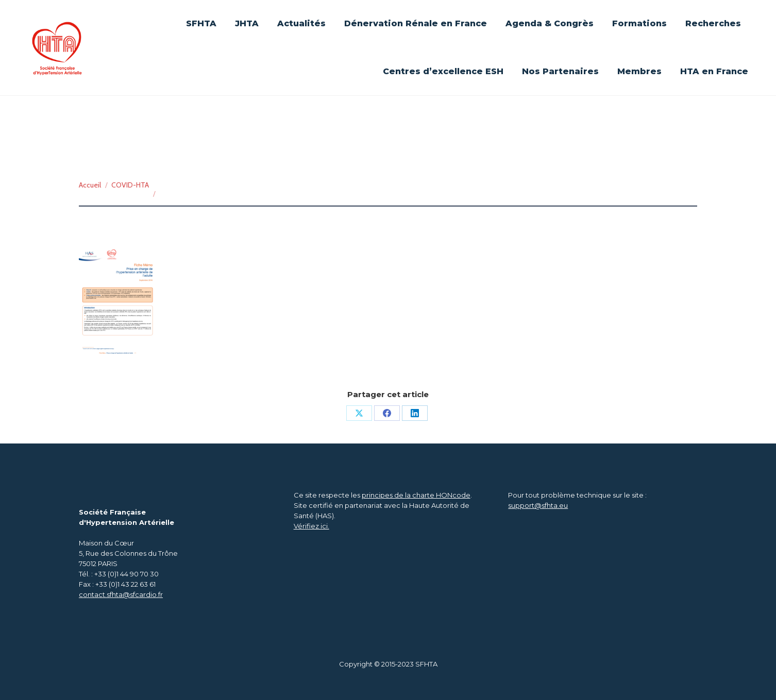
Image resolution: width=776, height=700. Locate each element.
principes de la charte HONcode (416, 495)
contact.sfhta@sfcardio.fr (121, 594)
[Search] (699, 31)
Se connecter (509, 11)
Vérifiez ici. (311, 526)
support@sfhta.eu (538, 505)
